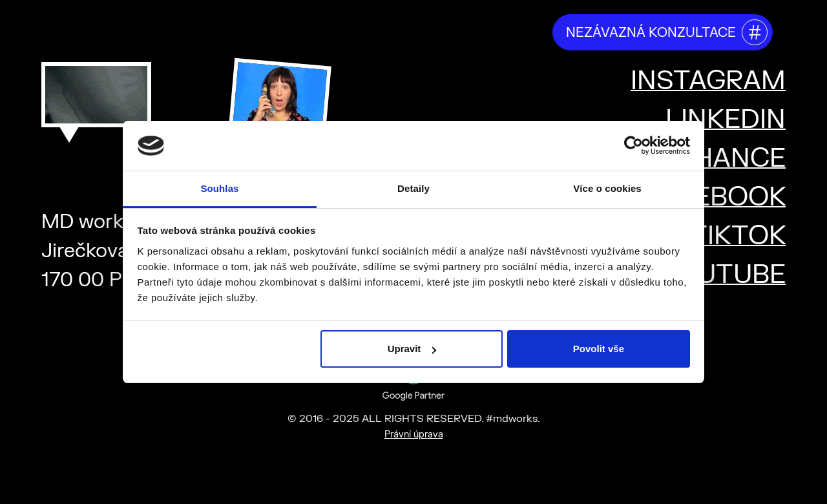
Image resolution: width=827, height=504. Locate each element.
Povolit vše (599, 349)
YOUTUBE (723, 275)
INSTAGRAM (708, 81)
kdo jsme (281, 31)
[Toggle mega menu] (801, 30)
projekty (444, 31)
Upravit (412, 349)
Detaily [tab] (413, 188)
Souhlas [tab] (219, 188)
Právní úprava (414, 435)
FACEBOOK (714, 197)
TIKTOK (738, 236)
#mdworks (77, 27)
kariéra (513, 31)
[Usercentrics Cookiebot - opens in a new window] (633, 145)
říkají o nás (363, 31)
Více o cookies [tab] (607, 188)
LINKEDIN (726, 120)
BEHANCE (723, 159)
